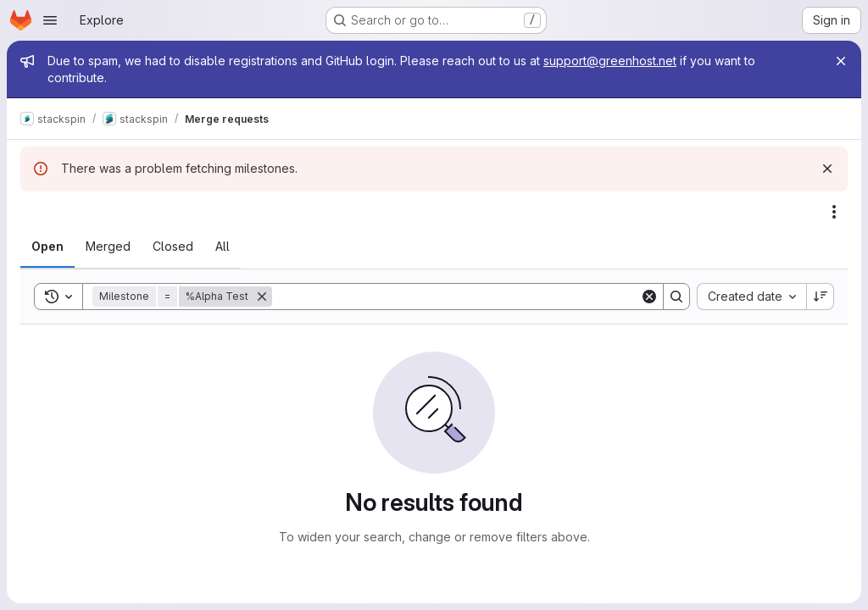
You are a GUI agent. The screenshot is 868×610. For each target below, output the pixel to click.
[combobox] (751, 297)
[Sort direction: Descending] (821, 297)
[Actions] (834, 212)
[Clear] (649, 297)
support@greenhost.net (610, 61)
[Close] (841, 61)
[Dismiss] (827, 169)
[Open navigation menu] (50, 20)
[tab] (47, 247)
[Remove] (262, 297)
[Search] (456, 297)
